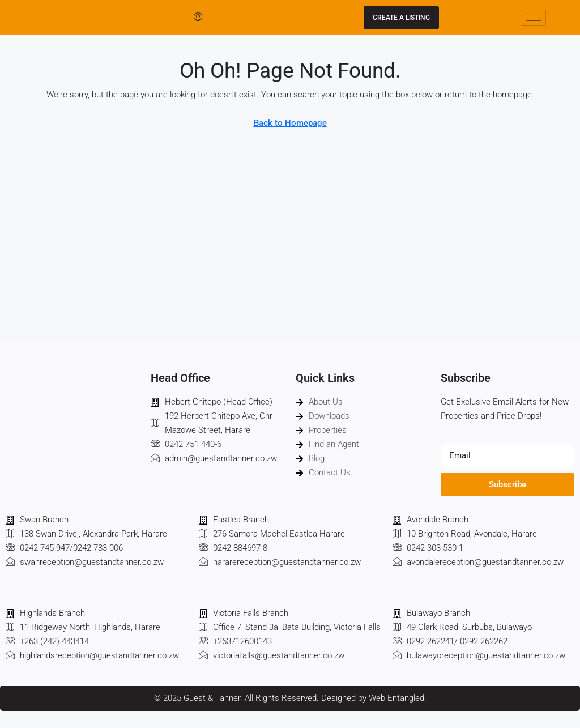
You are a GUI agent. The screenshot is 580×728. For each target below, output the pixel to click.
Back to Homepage (290, 123)
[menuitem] (198, 18)
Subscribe (507, 484)
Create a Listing (401, 18)
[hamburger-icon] (533, 18)
